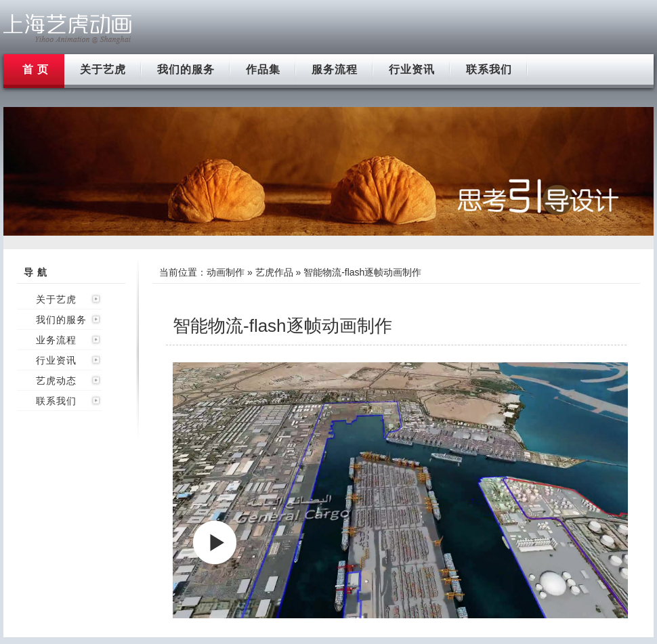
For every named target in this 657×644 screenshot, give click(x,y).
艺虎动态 (56, 381)
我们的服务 (186, 69)
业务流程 (56, 340)
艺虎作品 (274, 272)
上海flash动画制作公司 (68, 29)
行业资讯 (412, 69)
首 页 (36, 69)
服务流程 (335, 69)
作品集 (263, 69)
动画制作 (226, 272)
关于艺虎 (103, 69)
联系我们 (489, 69)
